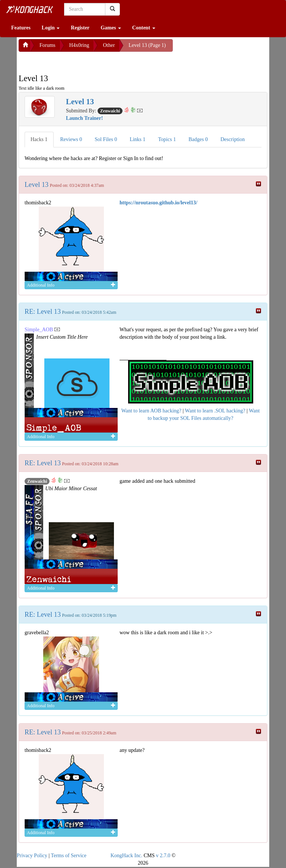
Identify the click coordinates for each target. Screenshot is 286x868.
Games (111, 28)
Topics (167, 139)
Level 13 (36, 185)
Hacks (39, 139)
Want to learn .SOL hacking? (215, 411)
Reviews (71, 139)
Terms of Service (69, 856)
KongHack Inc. (127, 856)
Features (21, 28)
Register (80, 28)
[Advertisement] (78, 61)
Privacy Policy (32, 856)
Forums (47, 45)
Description (233, 139)
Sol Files (106, 139)
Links (137, 139)
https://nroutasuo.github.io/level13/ (158, 203)
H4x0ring (79, 45)
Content (144, 28)
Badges (198, 139)
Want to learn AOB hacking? (151, 411)
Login (51, 28)
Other (109, 45)
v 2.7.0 (163, 856)
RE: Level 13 (43, 312)
